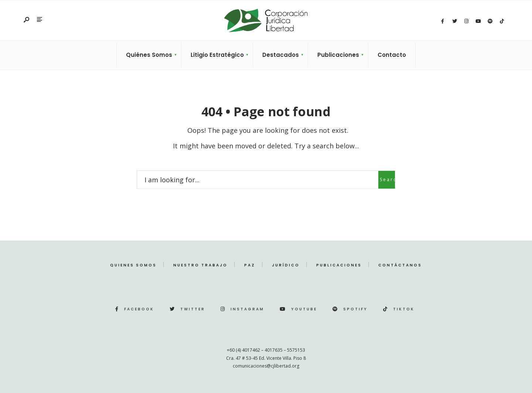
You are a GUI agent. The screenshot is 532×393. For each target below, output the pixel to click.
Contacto (392, 55)
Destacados (281, 55)
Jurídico (286, 265)
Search (387, 180)
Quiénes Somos (149, 55)
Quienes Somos (133, 265)
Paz (250, 265)
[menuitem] (149, 55)
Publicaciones (338, 55)
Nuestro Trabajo (200, 265)
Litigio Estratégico (217, 55)
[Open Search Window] (27, 20)
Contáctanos (400, 265)
